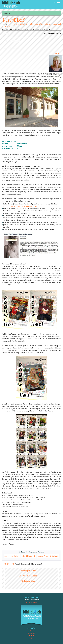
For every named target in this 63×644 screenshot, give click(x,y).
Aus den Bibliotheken (12, 556)
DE (59, 53)
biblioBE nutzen (11, 48)
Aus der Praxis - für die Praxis (48, 556)
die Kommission (31, 602)
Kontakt (31, 631)
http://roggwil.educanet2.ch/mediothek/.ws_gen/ (20, 206)
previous (3, 578)
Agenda (7, 34)
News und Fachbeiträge (15, 19)
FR (56, 53)
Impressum (31, 633)
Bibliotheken (9, 26)
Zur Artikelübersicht (28, 576)
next (60, 578)
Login (32, 638)
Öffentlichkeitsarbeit (28, 556)
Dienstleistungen (12, 41)
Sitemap (31, 635)
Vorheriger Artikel (29, 571)
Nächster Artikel (28, 581)
